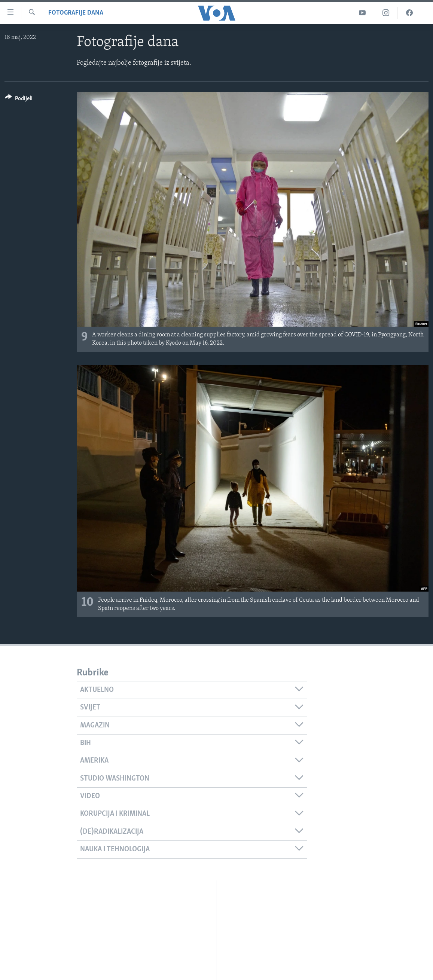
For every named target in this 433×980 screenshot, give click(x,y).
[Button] (19, 100)
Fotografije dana (76, 13)
